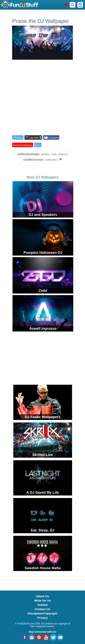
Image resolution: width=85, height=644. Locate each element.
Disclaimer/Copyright (43, 613)
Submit (43, 605)
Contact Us (42, 609)
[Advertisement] (42, 96)
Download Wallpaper (23, 145)
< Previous (18, 138)
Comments (54, 138)
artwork (63, 154)
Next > (38, 145)
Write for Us (43, 600)
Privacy (42, 618)
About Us (43, 596)
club (54, 154)
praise (45, 154)
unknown (51, 160)
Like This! (34, 138)
